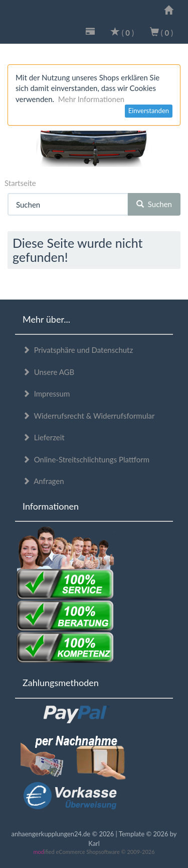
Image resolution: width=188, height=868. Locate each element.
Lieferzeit (44, 437)
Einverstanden (149, 111)
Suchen (154, 204)
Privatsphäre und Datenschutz (78, 350)
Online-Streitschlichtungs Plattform (86, 459)
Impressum (46, 394)
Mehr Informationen (91, 99)
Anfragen (43, 481)
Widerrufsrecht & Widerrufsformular (89, 416)
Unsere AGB (48, 372)
